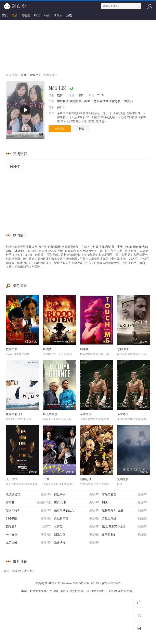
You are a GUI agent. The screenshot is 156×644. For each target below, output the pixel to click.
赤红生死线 (125, 519)
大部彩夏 (115, 101)
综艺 (37, 15)
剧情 (60, 95)
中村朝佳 (63, 101)
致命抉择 (77, 543)
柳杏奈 (104, 101)
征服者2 (28, 527)
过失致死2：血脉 (125, 511)
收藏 (81, 129)
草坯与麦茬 (125, 495)
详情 (103, 121)
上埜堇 (95, 101)
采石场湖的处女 (77, 511)
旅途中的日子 (14, 414)
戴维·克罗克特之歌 (125, 527)
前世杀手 (77, 495)
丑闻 (46, 479)
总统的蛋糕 (28, 495)
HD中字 (15, 167)
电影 (15, 15)
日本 (80, 95)
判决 (125, 502)
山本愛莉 (127, 101)
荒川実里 (84, 101)
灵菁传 (77, 527)
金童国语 (86, 414)
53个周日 (28, 519)
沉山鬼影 (123, 479)
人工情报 (12, 479)
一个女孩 (28, 535)
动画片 (58, 15)
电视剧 (26, 15)
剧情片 (34, 75)
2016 (100, 95)
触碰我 (84, 349)
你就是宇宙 (77, 519)
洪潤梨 (74, 101)
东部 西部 (123, 349)
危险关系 (12, 349)
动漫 (47, 15)
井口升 (61, 107)
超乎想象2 (125, 535)
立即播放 (60, 129)
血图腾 (47, 349)
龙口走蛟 (28, 543)
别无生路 (77, 535)
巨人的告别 (50, 414)
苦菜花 (28, 502)
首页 (5, 15)
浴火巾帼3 (28, 511)
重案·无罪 (77, 502)
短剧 (69, 15)
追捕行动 (86, 479)
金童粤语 (123, 414)
